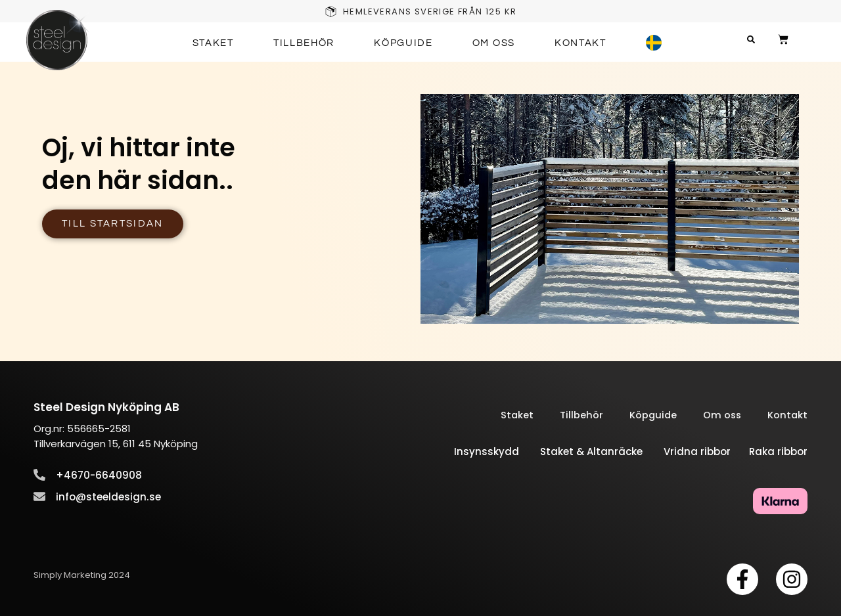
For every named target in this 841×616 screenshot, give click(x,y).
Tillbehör (304, 43)
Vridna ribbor (705, 452)
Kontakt (580, 43)
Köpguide (403, 43)
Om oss (494, 43)
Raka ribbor (777, 452)
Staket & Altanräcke (602, 452)
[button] (758, 40)
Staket (213, 43)
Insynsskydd (487, 452)
